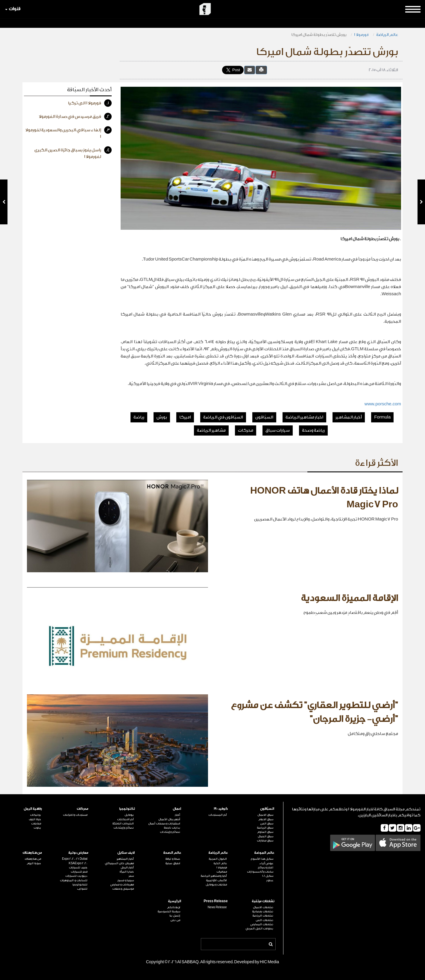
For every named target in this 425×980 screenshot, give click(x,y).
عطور (270, 880)
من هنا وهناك (32, 853)
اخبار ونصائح (265, 868)
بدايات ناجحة (172, 828)
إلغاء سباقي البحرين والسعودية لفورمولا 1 (69, 133)
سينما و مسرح (126, 880)
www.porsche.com (383, 404)
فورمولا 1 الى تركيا (90, 103)
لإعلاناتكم (174, 907)
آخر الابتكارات (125, 819)
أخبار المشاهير (349, 417)
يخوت (37, 828)
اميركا (185, 417)
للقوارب (82, 889)
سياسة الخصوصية (169, 911)
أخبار (177, 815)
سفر (131, 876)
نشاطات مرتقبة (263, 901)
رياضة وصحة (313, 430)
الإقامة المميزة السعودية (349, 598)
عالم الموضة (264, 853)
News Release (217, 907)
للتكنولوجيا (80, 885)
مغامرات (222, 872)
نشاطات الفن (264, 920)
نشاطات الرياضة (263, 916)
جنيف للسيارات (78, 868)
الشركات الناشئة (123, 824)
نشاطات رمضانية (263, 911)
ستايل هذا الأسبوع (262, 859)
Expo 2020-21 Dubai (75, 859)
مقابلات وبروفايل (216, 885)
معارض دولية (78, 853)
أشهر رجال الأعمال (169, 819)
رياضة (139, 417)
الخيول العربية (218, 859)
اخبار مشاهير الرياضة (304, 417)
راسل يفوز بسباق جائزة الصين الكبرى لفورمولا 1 (73, 153)
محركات (246, 430)
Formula (382, 417)
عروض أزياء (266, 863)
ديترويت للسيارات (76, 876)
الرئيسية (174, 901)
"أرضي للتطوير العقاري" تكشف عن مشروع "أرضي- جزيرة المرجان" (314, 712)
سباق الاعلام (266, 819)
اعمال (177, 809)
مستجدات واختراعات (75, 815)
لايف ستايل (126, 853)
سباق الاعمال (265, 815)
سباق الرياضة (265, 828)
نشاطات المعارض (262, 924)
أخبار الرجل (127, 868)
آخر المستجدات (218, 815)
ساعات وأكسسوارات (260, 872)
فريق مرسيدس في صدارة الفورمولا (75, 117)
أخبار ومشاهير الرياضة (214, 876)
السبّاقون (264, 417)
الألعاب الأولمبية (216, 880)
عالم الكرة (220, 863)
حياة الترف (35, 819)
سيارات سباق (278, 430)
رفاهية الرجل (33, 809)
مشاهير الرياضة (211, 430)
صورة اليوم (34, 863)
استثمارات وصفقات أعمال (164, 824)
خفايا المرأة (127, 872)
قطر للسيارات (79, 872)
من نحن (175, 920)
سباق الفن (267, 824)
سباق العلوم (265, 832)
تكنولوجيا (127, 809)
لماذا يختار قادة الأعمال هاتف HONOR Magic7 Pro (324, 498)
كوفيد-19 (221, 809)
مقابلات (36, 824)
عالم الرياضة (387, 35)
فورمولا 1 (361, 35)
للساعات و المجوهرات (74, 880)
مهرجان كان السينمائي (119, 863)
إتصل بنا (175, 916)
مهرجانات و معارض (122, 885)
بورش (162, 417)
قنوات (13, 9)
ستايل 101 (268, 876)
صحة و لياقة (173, 859)
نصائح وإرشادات (170, 832)
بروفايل (129, 815)
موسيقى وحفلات (123, 889)
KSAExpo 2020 (78, 863)
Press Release (215, 901)
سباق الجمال (265, 836)
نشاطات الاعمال (263, 907)
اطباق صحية (173, 863)
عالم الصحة (172, 853)
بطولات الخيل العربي (259, 929)
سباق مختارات (265, 841)
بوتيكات (35, 815)
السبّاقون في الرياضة (223, 417)
